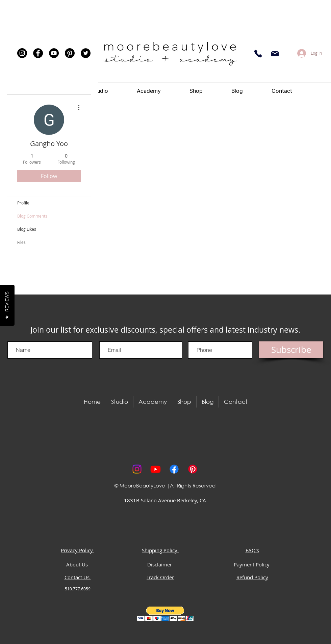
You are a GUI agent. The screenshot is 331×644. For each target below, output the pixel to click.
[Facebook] (38, 53)
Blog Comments (32, 216)
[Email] (275, 54)
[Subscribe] (291, 350)
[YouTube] (54, 53)
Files (21, 242)
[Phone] (258, 54)
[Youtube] (156, 469)
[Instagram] (22, 53)
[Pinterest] (70, 53)
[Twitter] (86, 53)
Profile (23, 203)
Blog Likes (27, 229)
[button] (165, 614)
